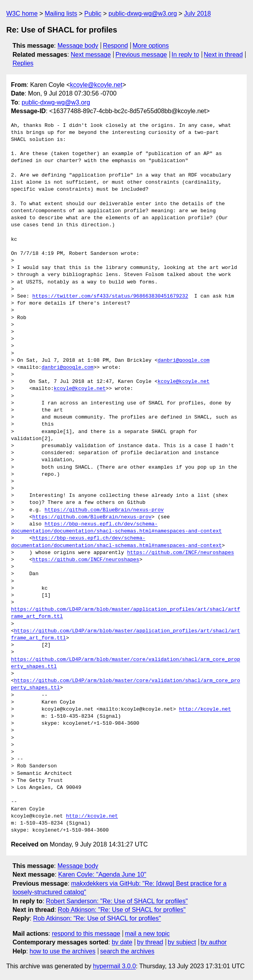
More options (151, 46)
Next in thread (223, 55)
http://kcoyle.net (205, 709)
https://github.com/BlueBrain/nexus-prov (104, 510)
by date (122, 942)
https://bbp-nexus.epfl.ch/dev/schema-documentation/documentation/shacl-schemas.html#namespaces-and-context (116, 528)
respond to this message (86, 934)
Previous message (141, 55)
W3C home (22, 14)
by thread (150, 942)
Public (93, 14)
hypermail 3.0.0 (114, 966)
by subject (182, 942)
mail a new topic (147, 934)
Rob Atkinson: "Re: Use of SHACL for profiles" (122, 910)
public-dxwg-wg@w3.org (143, 14)
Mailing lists (61, 14)
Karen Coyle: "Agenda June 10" (102, 874)
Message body (78, 46)
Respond (116, 46)
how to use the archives (63, 951)
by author (214, 942)
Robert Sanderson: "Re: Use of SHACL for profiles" (117, 901)
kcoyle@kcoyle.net (96, 85)
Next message (91, 55)
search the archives (127, 951)
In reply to (185, 55)
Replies (23, 63)
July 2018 (198, 14)
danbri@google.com (183, 361)
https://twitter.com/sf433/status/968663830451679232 (110, 296)
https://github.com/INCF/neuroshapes (180, 553)
